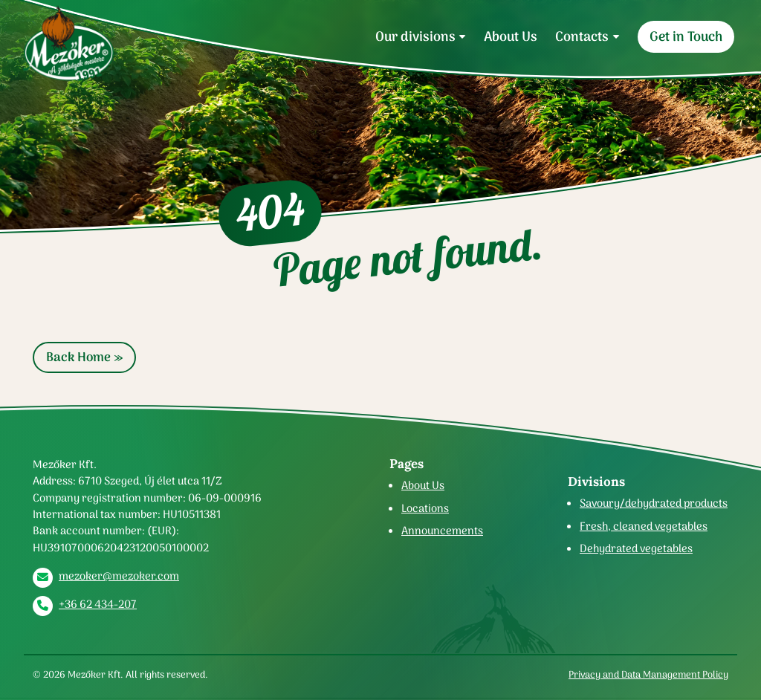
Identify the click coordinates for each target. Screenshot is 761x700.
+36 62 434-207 (98, 604)
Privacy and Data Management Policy (648, 674)
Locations (425, 508)
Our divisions (415, 36)
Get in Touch (686, 36)
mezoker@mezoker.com (119, 576)
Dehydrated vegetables (636, 548)
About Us (511, 36)
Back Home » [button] (84, 357)
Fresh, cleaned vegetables (644, 526)
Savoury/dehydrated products (654, 503)
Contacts (582, 36)
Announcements (442, 531)
